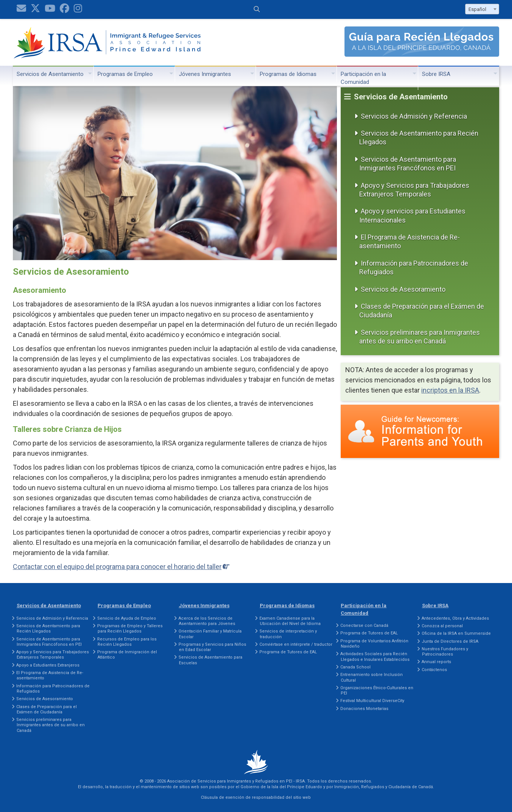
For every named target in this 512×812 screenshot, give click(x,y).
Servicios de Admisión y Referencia (414, 116)
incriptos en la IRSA (450, 390)
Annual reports (436, 662)
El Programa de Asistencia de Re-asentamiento (410, 241)
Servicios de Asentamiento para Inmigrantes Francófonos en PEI (408, 164)
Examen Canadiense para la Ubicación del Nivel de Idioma (290, 621)
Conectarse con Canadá (364, 626)
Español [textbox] (477, 9)
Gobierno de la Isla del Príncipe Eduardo (281, 787)
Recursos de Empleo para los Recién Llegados (127, 642)
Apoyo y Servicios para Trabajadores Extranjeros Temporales (414, 190)
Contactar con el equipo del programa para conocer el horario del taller (117, 567)
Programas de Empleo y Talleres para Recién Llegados (130, 629)
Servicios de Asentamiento (50, 74)
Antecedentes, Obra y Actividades (455, 618)
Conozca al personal (442, 626)
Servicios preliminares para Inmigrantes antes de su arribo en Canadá (420, 337)
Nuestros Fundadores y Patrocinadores (445, 652)
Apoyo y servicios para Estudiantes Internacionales (412, 215)
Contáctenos (434, 670)
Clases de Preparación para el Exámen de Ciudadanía (422, 311)
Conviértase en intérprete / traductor (296, 644)
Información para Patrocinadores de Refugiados (414, 268)
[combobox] (482, 9)
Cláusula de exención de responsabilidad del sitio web (256, 797)
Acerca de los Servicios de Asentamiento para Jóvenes (207, 621)
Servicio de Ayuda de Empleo (127, 618)
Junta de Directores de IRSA (450, 641)
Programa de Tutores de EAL (288, 652)
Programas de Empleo (125, 74)
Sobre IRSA (436, 74)
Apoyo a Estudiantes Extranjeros (48, 665)
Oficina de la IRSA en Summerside (456, 633)
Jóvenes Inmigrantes (205, 74)
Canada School (355, 667)
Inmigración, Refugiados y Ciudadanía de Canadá (384, 787)
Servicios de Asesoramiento (403, 289)
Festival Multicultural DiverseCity (372, 701)
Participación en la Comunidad (363, 78)
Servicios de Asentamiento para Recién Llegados (419, 138)
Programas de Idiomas (288, 74)
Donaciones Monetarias (364, 709)
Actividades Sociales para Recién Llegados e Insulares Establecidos (375, 657)
